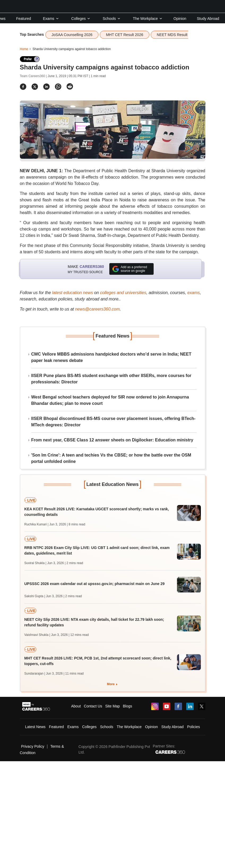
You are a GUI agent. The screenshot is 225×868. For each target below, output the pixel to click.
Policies (193, 727)
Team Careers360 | (34, 76)
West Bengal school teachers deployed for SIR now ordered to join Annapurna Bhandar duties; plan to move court (110, 400)
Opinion (180, 19)
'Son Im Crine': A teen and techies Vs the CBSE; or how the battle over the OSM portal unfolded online (111, 458)
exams (194, 293)
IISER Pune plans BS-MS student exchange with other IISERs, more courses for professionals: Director (111, 379)
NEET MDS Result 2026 (177, 35)
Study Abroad (208, 19)
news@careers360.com (97, 309)
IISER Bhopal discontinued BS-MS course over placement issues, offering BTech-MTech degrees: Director (113, 422)
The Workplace (148, 19)
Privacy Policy (33, 746)
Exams (51, 19)
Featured (24, 19)
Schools (112, 19)
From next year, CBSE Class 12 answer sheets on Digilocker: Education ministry (112, 440)
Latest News (35, 727)
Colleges (81, 19)
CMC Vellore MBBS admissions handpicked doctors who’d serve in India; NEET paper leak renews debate (111, 357)
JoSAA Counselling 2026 (72, 35)
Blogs (127, 706)
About (76, 706)
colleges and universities (123, 293)
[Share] (23, 87)
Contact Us (93, 706)
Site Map (112, 706)
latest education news (72, 293)
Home (24, 49)
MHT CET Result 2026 (124, 35)
